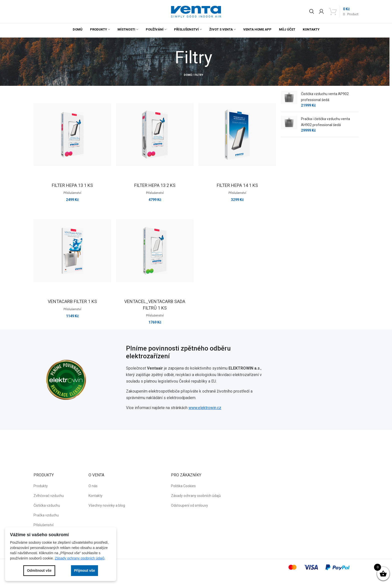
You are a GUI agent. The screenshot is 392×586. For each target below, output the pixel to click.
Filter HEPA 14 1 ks (237, 185)
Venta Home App (257, 29)
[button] (196, 12)
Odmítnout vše (39, 570)
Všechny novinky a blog (107, 505)
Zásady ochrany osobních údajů (196, 496)
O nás (93, 486)
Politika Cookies (183, 486)
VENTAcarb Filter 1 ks (72, 301)
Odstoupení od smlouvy (189, 505)
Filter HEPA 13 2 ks (155, 185)
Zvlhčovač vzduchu (49, 496)
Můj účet (287, 29)
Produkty (98, 29)
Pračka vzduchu (46, 515)
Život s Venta (221, 29)
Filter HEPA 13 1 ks (72, 185)
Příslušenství (186, 29)
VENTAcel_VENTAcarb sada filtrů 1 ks (155, 305)
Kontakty (311, 29)
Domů (78, 29)
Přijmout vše (84, 570)
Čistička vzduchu (47, 505)
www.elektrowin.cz (205, 408)
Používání (155, 29)
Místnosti (126, 29)
